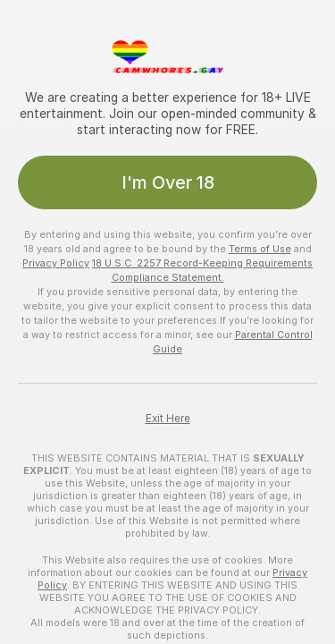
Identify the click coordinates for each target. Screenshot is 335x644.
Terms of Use (260, 249)
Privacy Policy (56, 263)
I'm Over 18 (168, 182)
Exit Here (168, 419)
